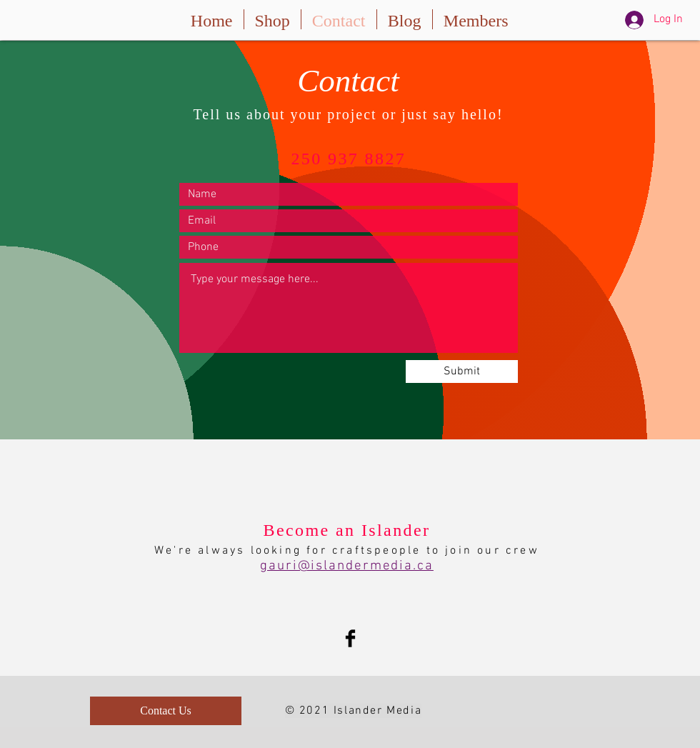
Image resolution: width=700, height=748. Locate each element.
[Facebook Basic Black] (350, 638)
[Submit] (462, 371)
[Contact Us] (166, 711)
